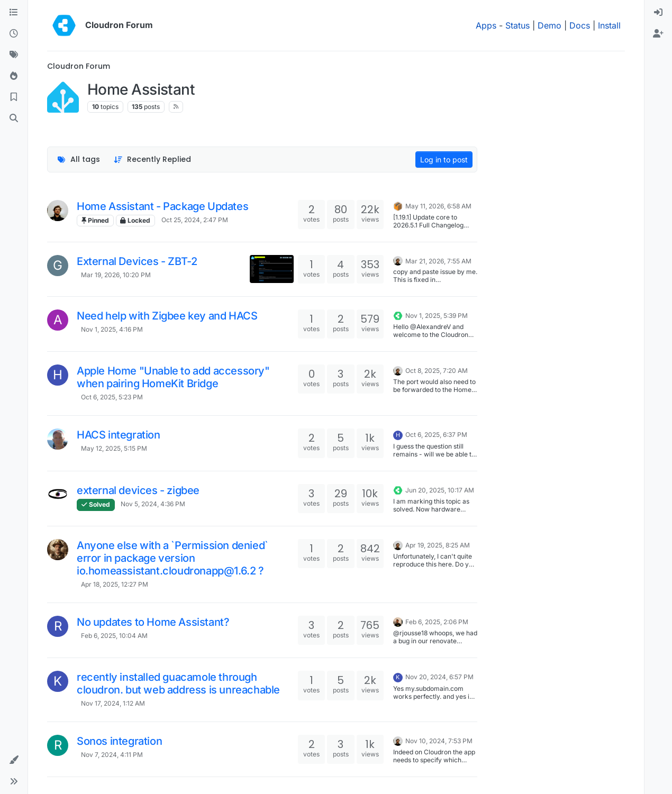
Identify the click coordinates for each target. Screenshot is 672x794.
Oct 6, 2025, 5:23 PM (112, 397)
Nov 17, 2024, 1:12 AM (113, 703)
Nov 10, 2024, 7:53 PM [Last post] (439, 741)
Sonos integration (119, 741)
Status (517, 25)
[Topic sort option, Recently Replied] (153, 159)
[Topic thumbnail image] (272, 269)
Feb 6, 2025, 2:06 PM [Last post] (437, 622)
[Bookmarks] (14, 97)
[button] (14, 760)
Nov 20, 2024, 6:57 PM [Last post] (439, 677)
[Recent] (14, 34)
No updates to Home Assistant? (153, 622)
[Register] (658, 34)
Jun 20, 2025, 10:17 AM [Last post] (440, 490)
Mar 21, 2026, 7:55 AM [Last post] (438, 261)
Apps (486, 25)
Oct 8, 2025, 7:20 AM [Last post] (437, 371)
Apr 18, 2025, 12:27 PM (115, 584)
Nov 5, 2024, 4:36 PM (153, 504)
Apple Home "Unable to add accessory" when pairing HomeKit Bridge (173, 377)
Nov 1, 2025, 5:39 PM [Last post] (437, 316)
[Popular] (14, 76)
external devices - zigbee (138, 490)
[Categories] (14, 13)
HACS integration (119, 435)
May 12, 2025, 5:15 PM (114, 448)
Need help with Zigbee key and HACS (167, 316)
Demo (550, 25)
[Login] (658, 13)
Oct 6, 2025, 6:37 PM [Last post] (436, 435)
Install (609, 25)
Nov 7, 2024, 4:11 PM (112, 755)
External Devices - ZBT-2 (137, 261)
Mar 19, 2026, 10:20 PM (116, 275)
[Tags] (14, 55)
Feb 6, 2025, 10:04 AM (114, 636)
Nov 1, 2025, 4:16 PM (112, 329)
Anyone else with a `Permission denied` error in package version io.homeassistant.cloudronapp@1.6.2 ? (172, 558)
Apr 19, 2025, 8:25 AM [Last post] (438, 545)
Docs (580, 25)
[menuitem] (658, 13)
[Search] (14, 118)
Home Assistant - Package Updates (162, 206)
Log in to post (444, 159)
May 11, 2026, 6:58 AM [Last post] (438, 206)
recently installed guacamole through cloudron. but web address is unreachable (178, 683)
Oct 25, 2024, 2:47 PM (195, 220)
